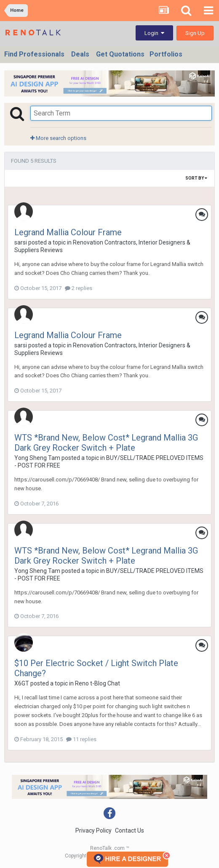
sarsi (21, 242)
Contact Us (130, 830)
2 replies (79, 288)
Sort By (196, 178)
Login (154, 33)
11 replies (81, 739)
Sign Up (195, 33)
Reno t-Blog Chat (97, 683)
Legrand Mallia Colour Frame (68, 232)
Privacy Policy (93, 830)
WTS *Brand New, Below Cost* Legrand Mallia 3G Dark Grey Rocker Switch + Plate (106, 443)
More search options (58, 138)
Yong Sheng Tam (37, 458)
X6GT (22, 683)
